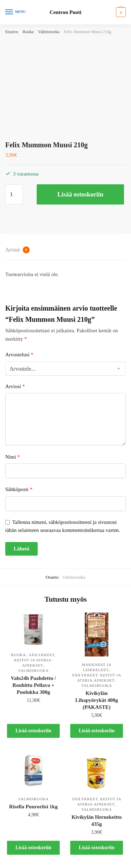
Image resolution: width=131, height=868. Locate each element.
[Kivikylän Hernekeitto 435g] (97, 771)
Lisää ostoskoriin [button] (33, 731)
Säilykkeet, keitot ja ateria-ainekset (35, 660)
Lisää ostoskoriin (80, 194)
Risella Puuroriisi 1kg (33, 807)
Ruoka (28, 32)
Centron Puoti (65, 12)
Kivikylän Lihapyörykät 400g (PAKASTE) (96, 700)
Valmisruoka (49, 32)
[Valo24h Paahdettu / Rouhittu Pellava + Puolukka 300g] (33, 630)
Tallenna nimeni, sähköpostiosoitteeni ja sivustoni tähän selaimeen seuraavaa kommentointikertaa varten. (63, 526)
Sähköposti (19, 489)
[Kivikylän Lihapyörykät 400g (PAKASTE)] (97, 635)
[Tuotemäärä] (14, 194)
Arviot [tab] (17, 250)
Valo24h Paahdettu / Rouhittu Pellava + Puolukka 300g (33, 685)
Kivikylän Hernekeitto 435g (97, 821)
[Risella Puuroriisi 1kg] (33, 771)
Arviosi (15, 386)
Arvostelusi (19, 355)
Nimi (13, 457)
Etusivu (12, 32)
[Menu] (16, 12)
